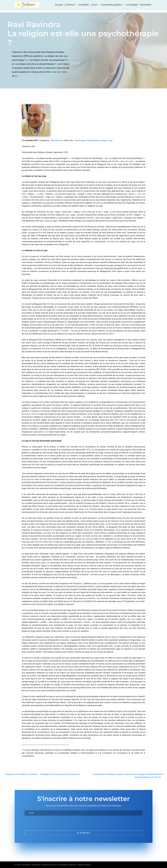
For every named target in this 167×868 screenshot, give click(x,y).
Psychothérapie (93, 140)
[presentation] (43, 823)
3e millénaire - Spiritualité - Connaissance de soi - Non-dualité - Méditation (49, 865)
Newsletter (146, 5)
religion (104, 140)
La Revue (70, 5)
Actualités (84, 5)
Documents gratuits (111, 5)
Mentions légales (84, 865)
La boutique (132, 5)
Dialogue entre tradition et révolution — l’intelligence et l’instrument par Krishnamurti (43, 774)
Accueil (59, 5)
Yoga (110, 140)
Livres (94, 5)
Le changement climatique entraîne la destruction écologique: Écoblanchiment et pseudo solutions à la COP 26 (128, 776)
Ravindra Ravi (57, 140)
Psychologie (80, 140)
